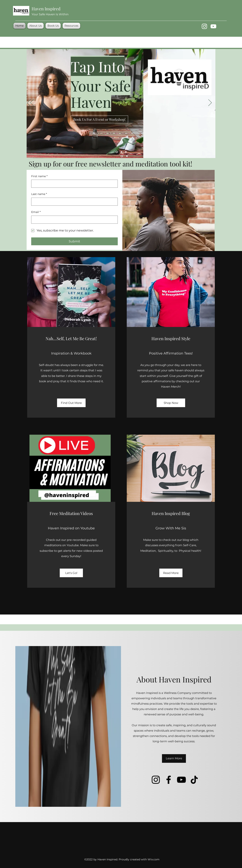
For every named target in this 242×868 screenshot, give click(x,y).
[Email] (73, 220)
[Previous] (32, 103)
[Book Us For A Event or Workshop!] (99, 119)
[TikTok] (194, 780)
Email (36, 212)
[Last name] (73, 202)
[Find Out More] (71, 403)
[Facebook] (169, 780)
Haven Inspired (46, 9)
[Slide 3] (126, 152)
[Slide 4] (121, 152)
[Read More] (171, 573)
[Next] (210, 103)
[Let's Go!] (71, 573)
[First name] (73, 184)
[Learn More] (174, 758)
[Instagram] (204, 26)
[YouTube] (213, 26)
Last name (39, 194)
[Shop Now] (171, 403)
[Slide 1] (117, 152)
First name (39, 176)
